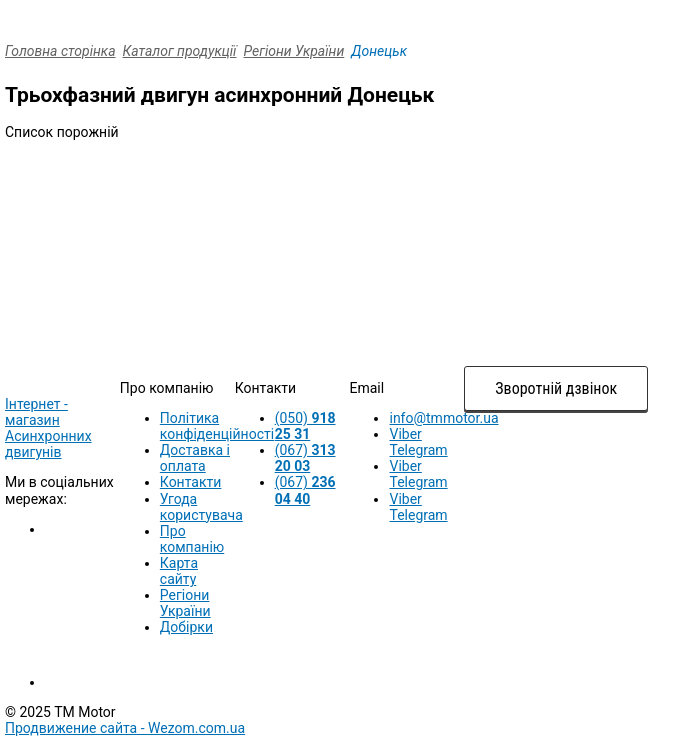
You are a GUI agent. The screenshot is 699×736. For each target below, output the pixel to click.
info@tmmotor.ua (443, 418)
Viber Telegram (418, 442)
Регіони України (294, 51)
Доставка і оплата (195, 458)
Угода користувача (201, 507)
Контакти (191, 482)
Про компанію (192, 539)
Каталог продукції (180, 51)
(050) (305, 426)
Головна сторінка (60, 51)
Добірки (186, 627)
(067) (305, 458)
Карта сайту (179, 571)
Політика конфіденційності (217, 426)
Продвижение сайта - (125, 728)
